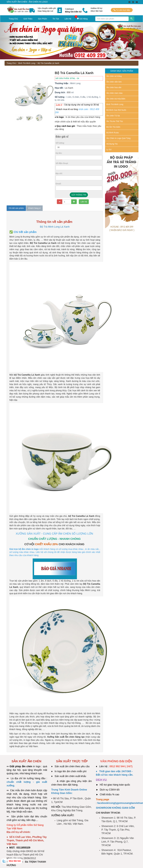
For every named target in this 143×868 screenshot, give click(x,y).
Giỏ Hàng (82, 19)
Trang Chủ (13, 19)
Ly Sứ (109, 150)
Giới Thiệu (28, 19)
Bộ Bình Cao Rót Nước (116, 110)
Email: (59, 184)
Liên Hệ (68, 19)
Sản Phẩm (43, 19)
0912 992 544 (15, 861)
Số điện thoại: (62, 163)
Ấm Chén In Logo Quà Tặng (118, 138)
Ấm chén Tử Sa (113, 116)
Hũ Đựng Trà (112, 144)
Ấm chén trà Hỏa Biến (116, 99)
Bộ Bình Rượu (113, 133)
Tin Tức (56, 19)
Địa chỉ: (59, 173)
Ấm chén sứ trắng (114, 76)
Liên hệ (84, 202)
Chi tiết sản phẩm (16, 208)
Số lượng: (60, 143)
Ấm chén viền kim (114, 82)
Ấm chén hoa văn (114, 87)
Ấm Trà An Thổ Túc (115, 121)
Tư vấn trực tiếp (122, 10)
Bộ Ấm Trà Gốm (113, 127)
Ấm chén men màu (114, 93)
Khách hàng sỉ (35, 208)
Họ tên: (59, 153)
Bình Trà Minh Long (27, 63)
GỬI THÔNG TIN (79, 195)
